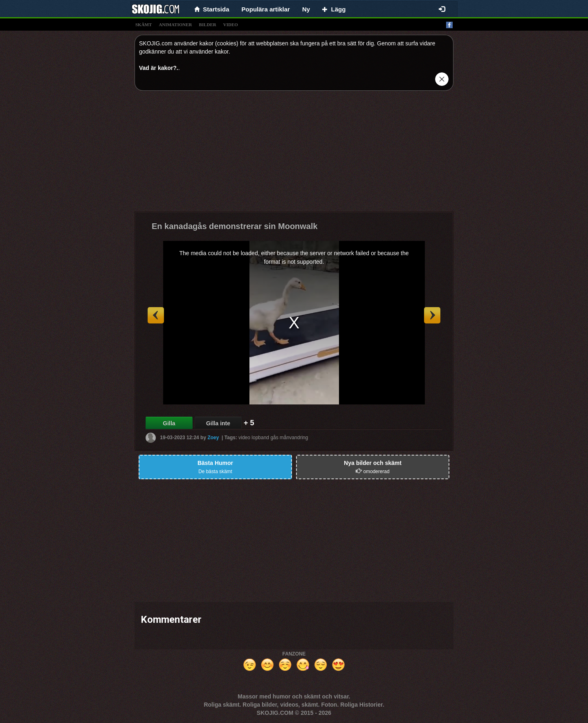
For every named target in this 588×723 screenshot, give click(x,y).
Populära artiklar (266, 9)
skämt (144, 25)
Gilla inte (218, 423)
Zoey (213, 438)
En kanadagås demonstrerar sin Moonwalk (235, 226)
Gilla (169, 423)
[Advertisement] (294, 154)
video (231, 25)
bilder (208, 25)
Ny (306, 9)
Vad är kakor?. (159, 68)
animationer (175, 25)
